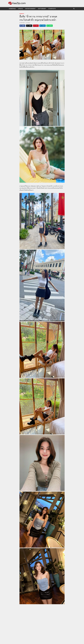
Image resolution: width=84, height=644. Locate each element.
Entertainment (30, 9)
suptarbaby (42, 9)
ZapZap (28, 23)
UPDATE (20, 9)
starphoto (52, 9)
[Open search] (74, 9)
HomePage (12, 9)
